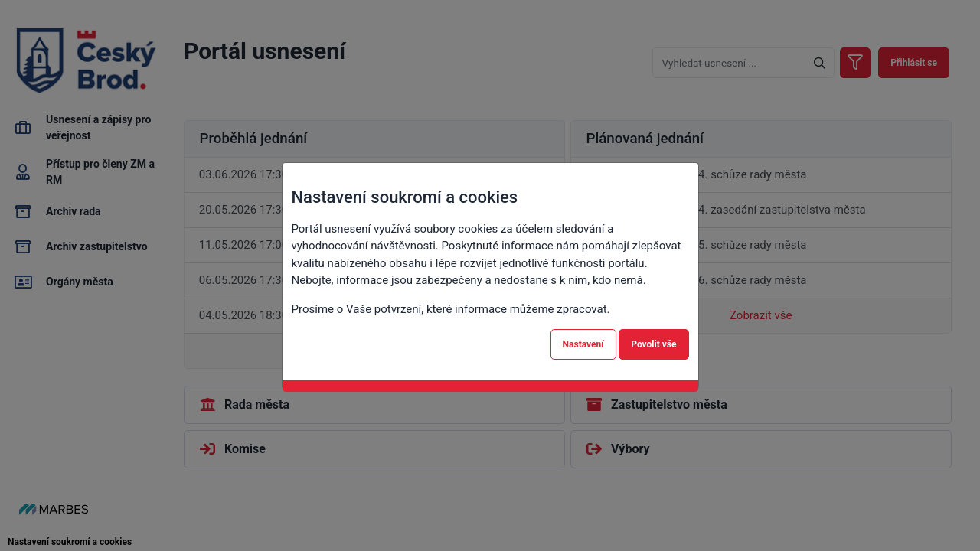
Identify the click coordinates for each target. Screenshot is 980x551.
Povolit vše (653, 344)
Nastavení (583, 344)
